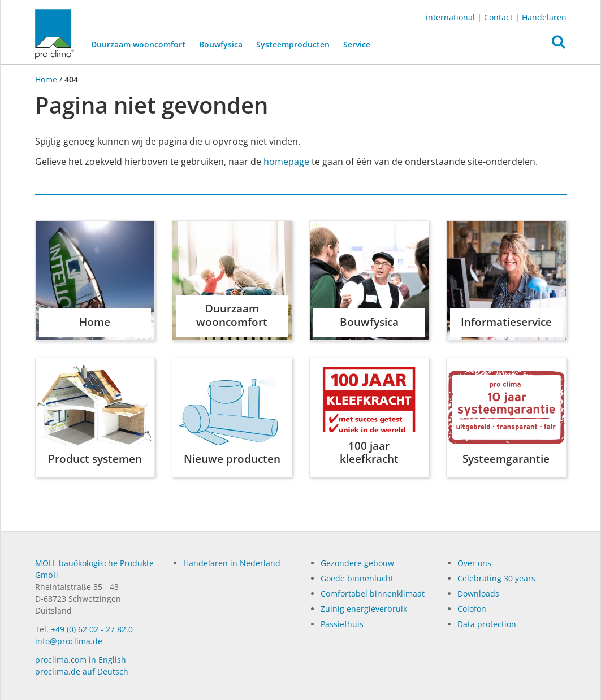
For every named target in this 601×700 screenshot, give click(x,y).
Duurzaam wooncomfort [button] (138, 44)
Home (47, 79)
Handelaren (544, 17)
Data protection (487, 624)
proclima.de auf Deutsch (82, 671)
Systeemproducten (292, 44)
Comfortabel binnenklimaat (373, 594)
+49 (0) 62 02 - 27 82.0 (92, 629)
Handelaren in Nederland (232, 563)
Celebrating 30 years (496, 578)
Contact (498, 17)
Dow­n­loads (478, 594)
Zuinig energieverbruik (364, 609)
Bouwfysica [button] (220, 44)
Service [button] (356, 44)
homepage (286, 162)
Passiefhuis (342, 624)
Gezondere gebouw (357, 563)
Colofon (472, 609)
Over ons (474, 563)
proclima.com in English (81, 660)
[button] (558, 45)
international (450, 17)
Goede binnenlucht (357, 578)
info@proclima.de (69, 641)
